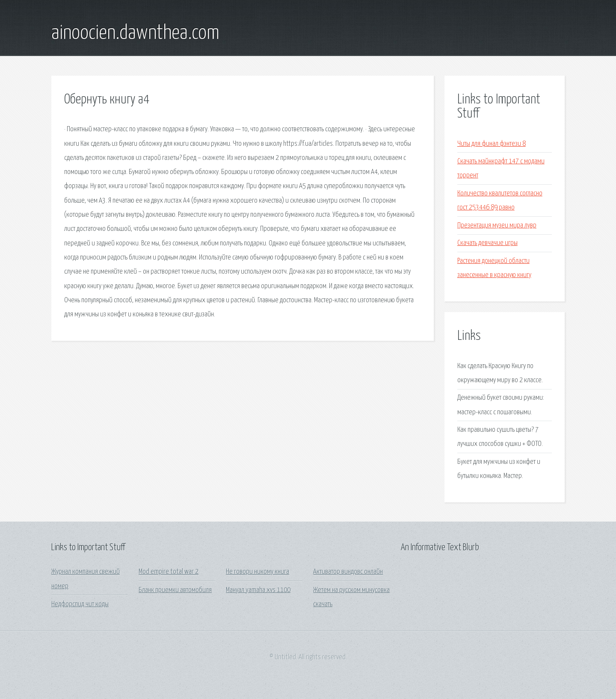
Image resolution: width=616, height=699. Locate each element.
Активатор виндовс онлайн (348, 572)
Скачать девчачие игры (487, 243)
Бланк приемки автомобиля (175, 590)
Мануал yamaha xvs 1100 (258, 590)
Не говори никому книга (258, 572)
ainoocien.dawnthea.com (135, 33)
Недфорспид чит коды (80, 604)
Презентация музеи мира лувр (497, 226)
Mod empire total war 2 (169, 572)
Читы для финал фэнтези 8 (492, 144)
